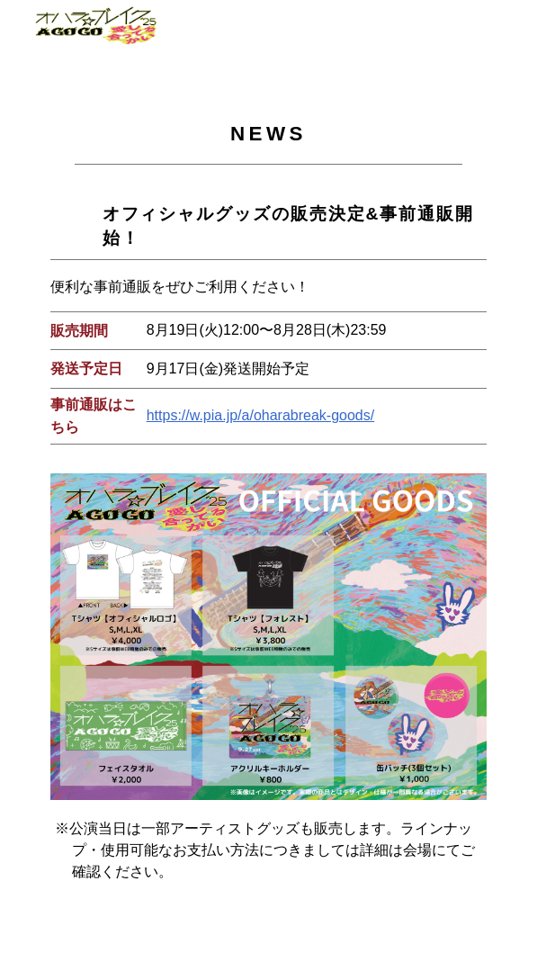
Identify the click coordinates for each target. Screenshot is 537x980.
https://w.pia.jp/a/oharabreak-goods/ (261, 415)
